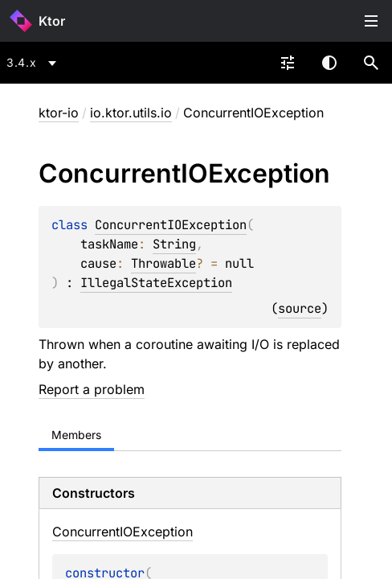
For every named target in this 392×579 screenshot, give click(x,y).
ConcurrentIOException (171, 225)
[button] (371, 63)
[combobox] (34, 63)
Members (76, 435)
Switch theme (329, 63)
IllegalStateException (156, 283)
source (300, 308)
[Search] (371, 63)
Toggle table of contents (371, 21)
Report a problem (92, 389)
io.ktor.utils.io (131, 113)
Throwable (163, 263)
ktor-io (59, 113)
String (174, 244)
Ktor (52, 21)
